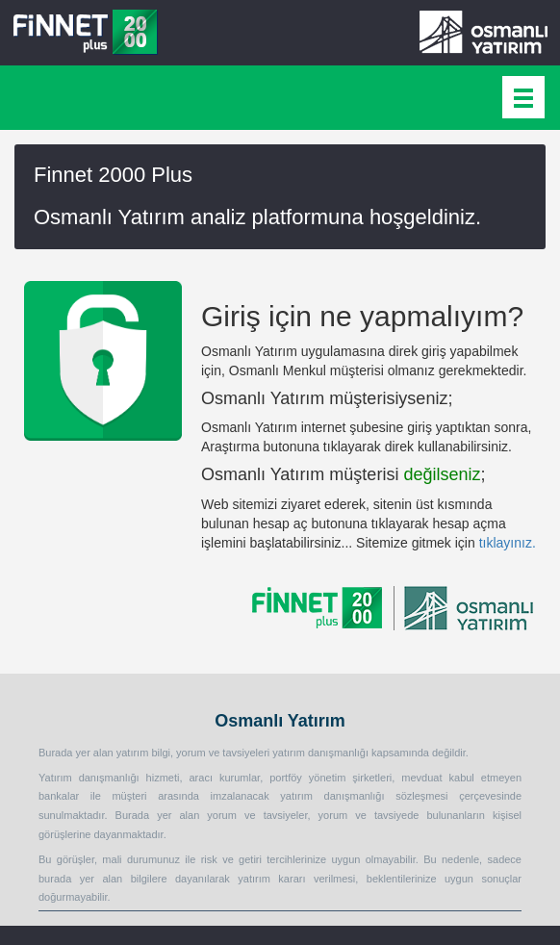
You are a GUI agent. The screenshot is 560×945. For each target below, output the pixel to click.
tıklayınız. (508, 543)
